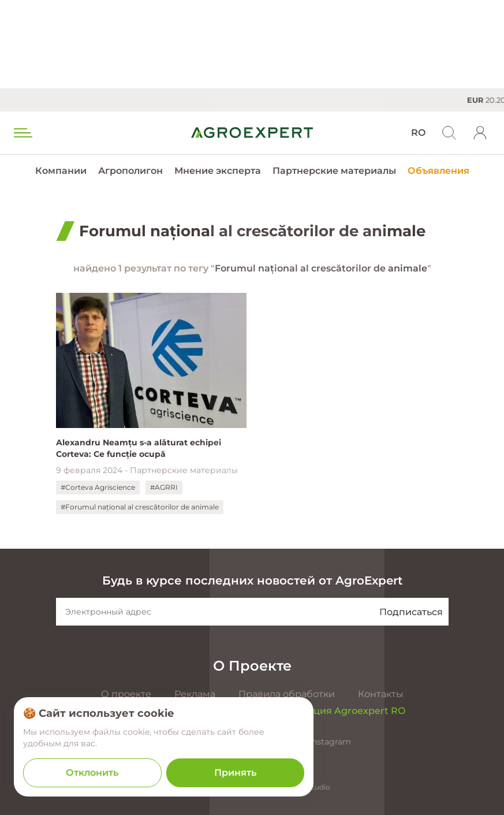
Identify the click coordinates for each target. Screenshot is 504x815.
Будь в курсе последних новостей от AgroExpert (252, 580)
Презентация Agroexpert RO (336, 711)
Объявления (438, 171)
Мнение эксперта (218, 171)
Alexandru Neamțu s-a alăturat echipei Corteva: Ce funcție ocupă (139, 448)
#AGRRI (164, 487)
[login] (480, 133)
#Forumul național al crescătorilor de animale (140, 507)
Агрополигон (130, 171)
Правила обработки (287, 694)
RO (418, 133)
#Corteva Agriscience (98, 487)
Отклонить (92, 773)
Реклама (195, 694)
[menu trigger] (22, 133)
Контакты (381, 694)
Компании (61, 171)
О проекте (126, 694)
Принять (235, 773)
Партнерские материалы (334, 171)
